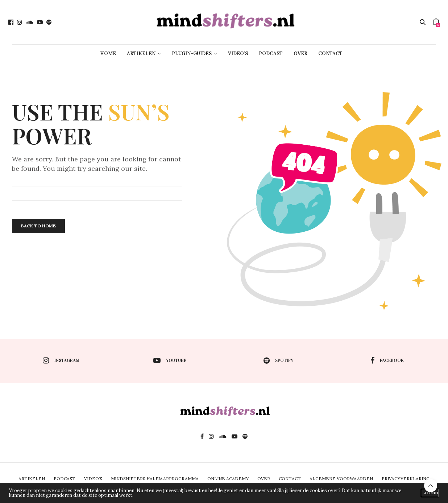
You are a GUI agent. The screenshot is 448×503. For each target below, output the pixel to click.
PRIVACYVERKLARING (406, 479)
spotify (278, 360)
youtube (170, 360)
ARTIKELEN (141, 53)
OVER (300, 53)
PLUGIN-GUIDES (192, 53)
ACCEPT (432, 493)
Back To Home (38, 226)
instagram (61, 360)
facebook (387, 360)
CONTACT (330, 53)
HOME (108, 53)
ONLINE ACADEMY (228, 479)
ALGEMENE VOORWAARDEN (341, 479)
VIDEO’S (238, 53)
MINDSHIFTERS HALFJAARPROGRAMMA (155, 479)
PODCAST (271, 53)
